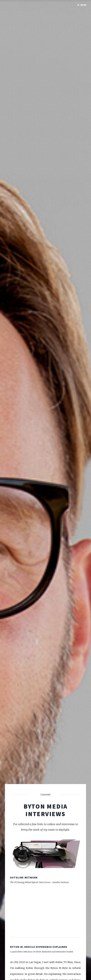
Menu (84, 5)
